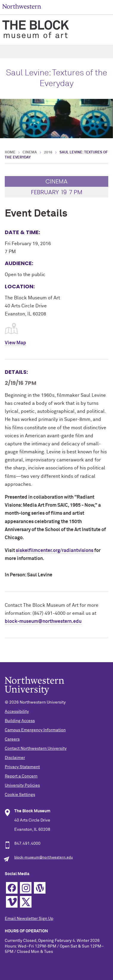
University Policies (22, 785)
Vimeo (12, 902)
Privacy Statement (22, 767)
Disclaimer (15, 758)
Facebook (12, 888)
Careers (12, 739)
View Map (15, 343)
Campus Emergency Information (35, 730)
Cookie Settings (20, 795)
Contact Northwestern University (36, 749)
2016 (48, 153)
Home (10, 153)
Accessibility (17, 712)
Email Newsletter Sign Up (29, 919)
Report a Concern (21, 776)
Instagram (26, 888)
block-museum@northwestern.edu (43, 621)
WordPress (40, 888)
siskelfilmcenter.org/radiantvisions (55, 550)
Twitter (26, 902)
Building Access (20, 721)
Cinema (30, 153)
